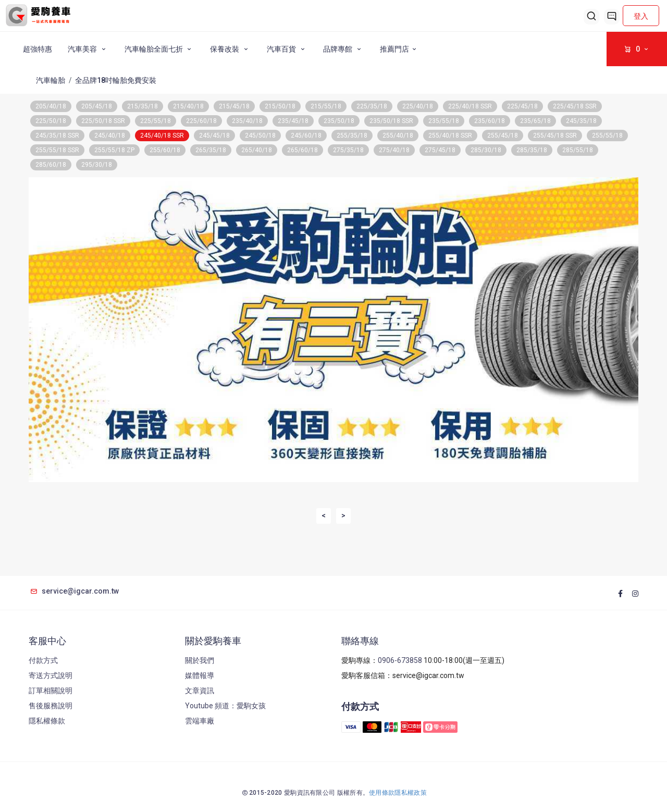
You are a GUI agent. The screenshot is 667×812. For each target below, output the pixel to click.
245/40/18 (110, 136)
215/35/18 (143, 106)
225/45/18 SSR (575, 106)
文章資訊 (200, 691)
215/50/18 (280, 106)
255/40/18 (398, 136)
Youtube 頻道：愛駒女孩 (225, 706)
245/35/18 (581, 121)
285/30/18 (486, 150)
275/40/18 (394, 150)
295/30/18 (97, 165)
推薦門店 (400, 49)
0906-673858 (400, 660)
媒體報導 (200, 675)
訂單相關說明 (51, 691)
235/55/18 (444, 121)
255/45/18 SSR (555, 136)
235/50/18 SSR (391, 121)
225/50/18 (51, 121)
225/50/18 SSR (103, 121)
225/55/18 (156, 121)
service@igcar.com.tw (74, 591)
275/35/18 (348, 150)
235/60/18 (490, 121)
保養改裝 (231, 49)
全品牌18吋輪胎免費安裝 (116, 80)
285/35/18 (532, 150)
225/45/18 (522, 106)
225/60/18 (201, 121)
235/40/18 (247, 121)
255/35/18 (352, 136)
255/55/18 (607, 136)
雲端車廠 (200, 721)
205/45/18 (97, 106)
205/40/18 (51, 106)
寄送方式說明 (51, 675)
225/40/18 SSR (470, 106)
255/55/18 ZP (114, 150)
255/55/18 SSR (57, 150)
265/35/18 (211, 150)
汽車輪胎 (51, 80)
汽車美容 (88, 49)
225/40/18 (418, 106)
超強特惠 (38, 49)
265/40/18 (257, 150)
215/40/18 (188, 106)
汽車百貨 (287, 49)
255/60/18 (165, 150)
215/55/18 (326, 106)
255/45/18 (503, 136)
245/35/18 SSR (57, 136)
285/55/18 (578, 150)
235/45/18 (293, 121)
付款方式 (43, 660)
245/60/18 (306, 136)
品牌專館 (344, 49)
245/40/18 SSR (162, 136)
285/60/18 (51, 165)
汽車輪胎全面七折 (160, 49)
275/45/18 (440, 150)
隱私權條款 (47, 721)
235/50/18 (339, 121)
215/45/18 (234, 106)
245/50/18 (260, 136)
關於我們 (200, 660)
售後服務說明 (51, 706)
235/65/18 (535, 121)
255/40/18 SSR (450, 136)
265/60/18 (302, 150)
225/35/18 (372, 106)
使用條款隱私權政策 (398, 793)
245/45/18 (214, 136)
